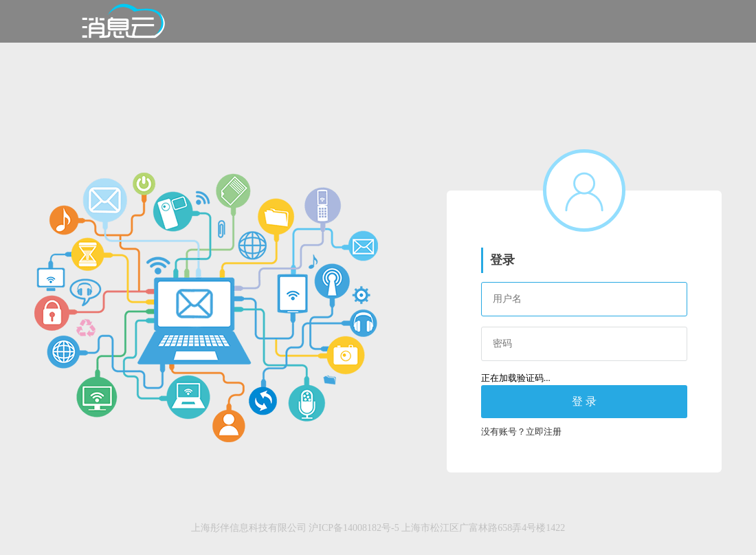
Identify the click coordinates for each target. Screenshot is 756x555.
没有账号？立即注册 (521, 432)
